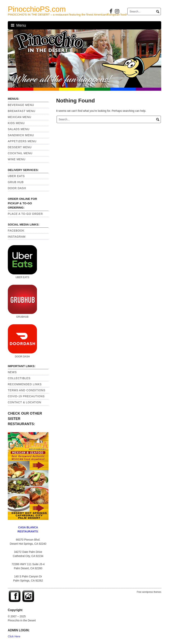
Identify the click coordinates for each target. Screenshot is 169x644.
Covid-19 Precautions (26, 396)
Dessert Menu (20, 147)
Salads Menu (19, 129)
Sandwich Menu (21, 135)
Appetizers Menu (22, 141)
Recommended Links (25, 384)
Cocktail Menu (20, 153)
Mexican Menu (20, 117)
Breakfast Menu (21, 111)
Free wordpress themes (149, 592)
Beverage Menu (21, 105)
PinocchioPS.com (37, 9)
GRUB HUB (16, 182)
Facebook (16, 231)
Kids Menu (16, 123)
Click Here (14, 636)
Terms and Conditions (27, 390)
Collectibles (19, 378)
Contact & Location (25, 402)
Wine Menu (17, 159)
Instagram (17, 237)
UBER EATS (16, 176)
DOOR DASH (17, 188)
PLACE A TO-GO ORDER (25, 214)
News (12, 372)
